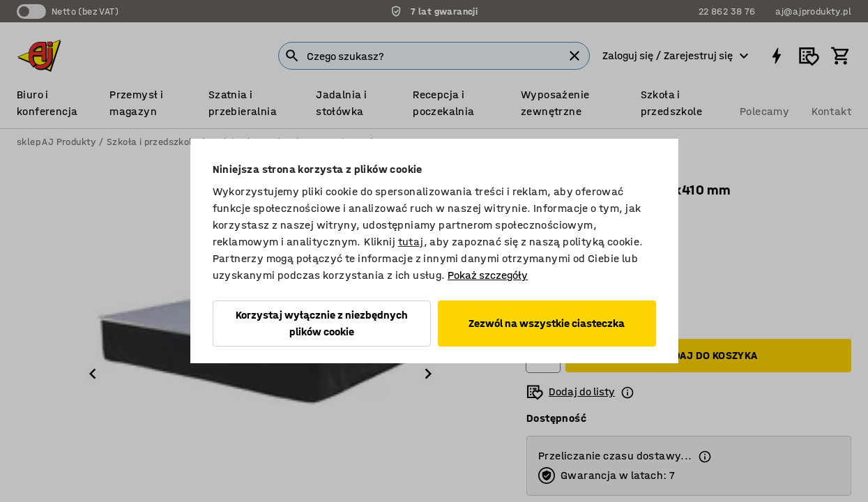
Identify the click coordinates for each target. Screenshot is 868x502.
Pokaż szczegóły (488, 275)
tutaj (411, 242)
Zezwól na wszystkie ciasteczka (547, 323)
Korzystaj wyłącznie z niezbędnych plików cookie (322, 323)
